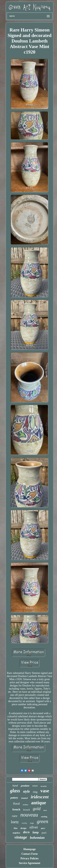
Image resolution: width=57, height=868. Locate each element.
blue (16, 828)
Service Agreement (29, 863)
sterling (44, 817)
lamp (36, 832)
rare (15, 816)
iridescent (40, 797)
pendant (25, 786)
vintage (21, 837)
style (26, 791)
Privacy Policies (30, 858)
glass (15, 791)
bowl (45, 810)
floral (16, 804)
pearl (44, 833)
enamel (24, 798)
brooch (27, 810)
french (16, 809)
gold (37, 809)
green (43, 821)
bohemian (37, 838)
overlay (24, 823)
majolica (16, 833)
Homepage (30, 849)
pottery (14, 798)
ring (35, 792)
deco (26, 832)
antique (39, 803)
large (32, 823)
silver (34, 827)
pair (43, 828)
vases (35, 786)
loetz (15, 822)
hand (15, 786)
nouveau (29, 815)
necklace (25, 805)
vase (45, 791)
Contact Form (29, 854)
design (24, 828)
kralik (44, 786)
